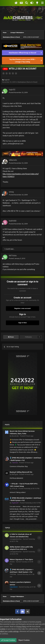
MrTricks (13, 256)
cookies (3, 629)
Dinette (12, 562)
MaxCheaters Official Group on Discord (22, 53)
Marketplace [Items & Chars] (27, 82)
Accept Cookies (8, 640)
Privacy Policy (21, 627)
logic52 (7, 80)
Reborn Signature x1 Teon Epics (21, 559)
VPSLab (15, 489)
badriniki (13, 221)
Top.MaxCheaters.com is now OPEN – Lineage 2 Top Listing (22, 61)
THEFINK (13, 574)
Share (11, 337)
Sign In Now (22, 323)
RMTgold (15, 474)
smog (11, 192)
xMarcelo (13, 160)
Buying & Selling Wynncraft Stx (21, 472)
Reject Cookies (24, 640)
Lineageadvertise (16, 539)
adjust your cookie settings (9, 631)
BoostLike (15, 436)
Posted (18, 92)
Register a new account (23, 308)
